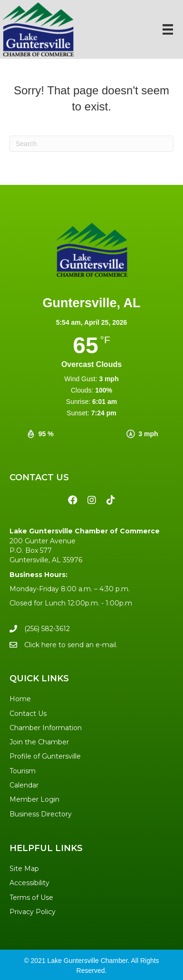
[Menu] (168, 29)
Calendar (24, 785)
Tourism (23, 771)
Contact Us (28, 714)
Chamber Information (46, 728)
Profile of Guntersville (45, 756)
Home (20, 699)
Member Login (34, 799)
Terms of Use (31, 898)
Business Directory (41, 814)
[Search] (91, 144)
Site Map (24, 869)
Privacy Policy (33, 912)
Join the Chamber (39, 742)
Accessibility (29, 883)
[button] (73, 500)
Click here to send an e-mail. (71, 645)
